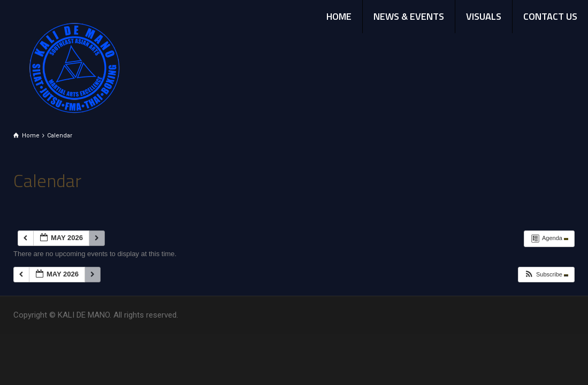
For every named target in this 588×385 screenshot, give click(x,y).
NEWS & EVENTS (409, 16)
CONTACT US (550, 16)
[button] (546, 275)
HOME (339, 16)
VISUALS (484, 16)
